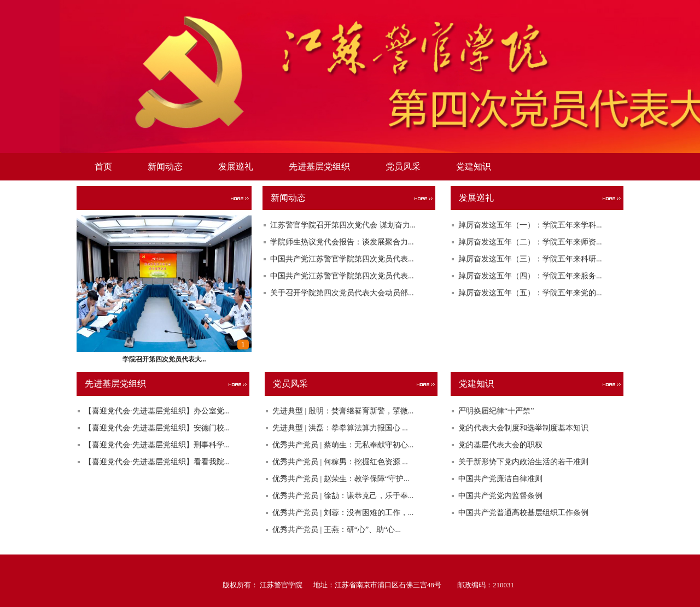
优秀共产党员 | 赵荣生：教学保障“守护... (341, 479)
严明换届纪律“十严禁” (496, 411)
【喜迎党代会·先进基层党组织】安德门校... (157, 428)
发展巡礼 (236, 167)
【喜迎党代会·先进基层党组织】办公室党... (157, 411)
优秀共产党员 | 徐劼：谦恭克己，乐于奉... (343, 496)
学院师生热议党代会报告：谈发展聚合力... (342, 242)
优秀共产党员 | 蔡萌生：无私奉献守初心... (343, 445)
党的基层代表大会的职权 (500, 445)
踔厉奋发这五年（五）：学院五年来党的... (530, 293)
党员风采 (403, 167)
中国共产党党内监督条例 (500, 496)
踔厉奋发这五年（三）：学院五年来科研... (530, 259)
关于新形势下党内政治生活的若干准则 (523, 462)
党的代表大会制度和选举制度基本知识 (523, 428)
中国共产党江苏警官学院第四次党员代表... (342, 259)
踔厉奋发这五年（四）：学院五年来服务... (530, 276)
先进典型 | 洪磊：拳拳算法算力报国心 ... (340, 428)
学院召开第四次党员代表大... (164, 359)
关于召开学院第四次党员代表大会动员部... (342, 293)
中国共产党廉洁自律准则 (500, 479)
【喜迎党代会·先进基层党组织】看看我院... (157, 462)
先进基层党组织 (319, 167)
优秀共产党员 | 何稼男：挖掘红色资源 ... (340, 462)
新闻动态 (165, 167)
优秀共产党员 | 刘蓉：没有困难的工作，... (343, 513)
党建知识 (474, 167)
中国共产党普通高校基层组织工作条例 (523, 513)
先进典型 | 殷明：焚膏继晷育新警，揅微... (343, 411)
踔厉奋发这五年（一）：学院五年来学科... (530, 225)
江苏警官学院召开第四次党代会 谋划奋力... (343, 225)
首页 (103, 167)
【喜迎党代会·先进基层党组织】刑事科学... (157, 445)
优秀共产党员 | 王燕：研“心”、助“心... (337, 530)
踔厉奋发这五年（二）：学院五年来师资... (530, 242)
